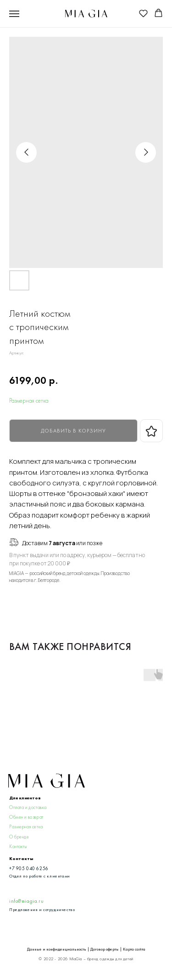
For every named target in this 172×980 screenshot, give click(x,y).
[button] (143, 13)
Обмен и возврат (26, 817)
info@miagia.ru (26, 901)
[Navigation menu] (14, 14)
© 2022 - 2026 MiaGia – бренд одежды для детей (86, 959)
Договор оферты (105, 949)
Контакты (18, 846)
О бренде (19, 837)
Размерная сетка (29, 401)
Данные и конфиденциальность (57, 949)
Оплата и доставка (28, 807)
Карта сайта (134, 949)
